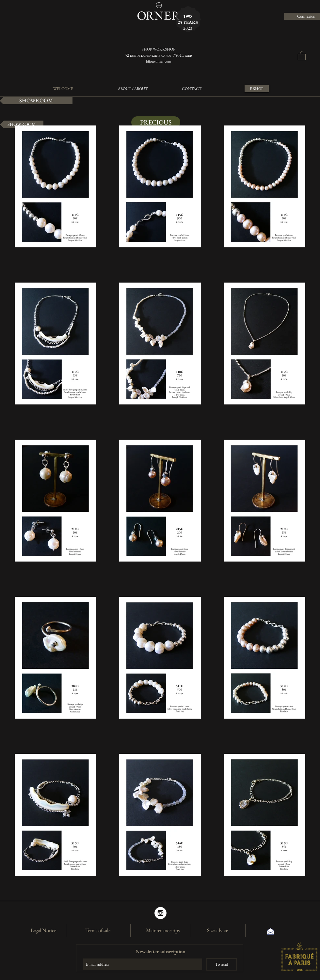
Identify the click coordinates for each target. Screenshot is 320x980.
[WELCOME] (63, 89)
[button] (302, 56)
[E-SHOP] (257, 89)
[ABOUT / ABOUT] (133, 89)
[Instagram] (160, 913)
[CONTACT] (192, 89)
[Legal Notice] (43, 930)
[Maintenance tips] (163, 930)
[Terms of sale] (98, 930)
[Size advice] (217, 930)
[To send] (222, 964)
